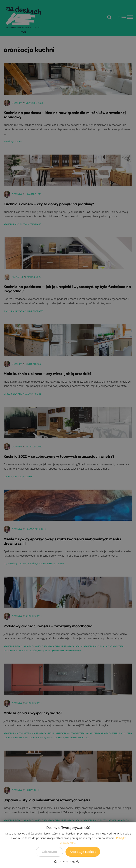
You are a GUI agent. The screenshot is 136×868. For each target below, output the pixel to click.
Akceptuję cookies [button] (83, 852)
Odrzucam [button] (49, 852)
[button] (68, 862)
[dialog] (68, 434)
